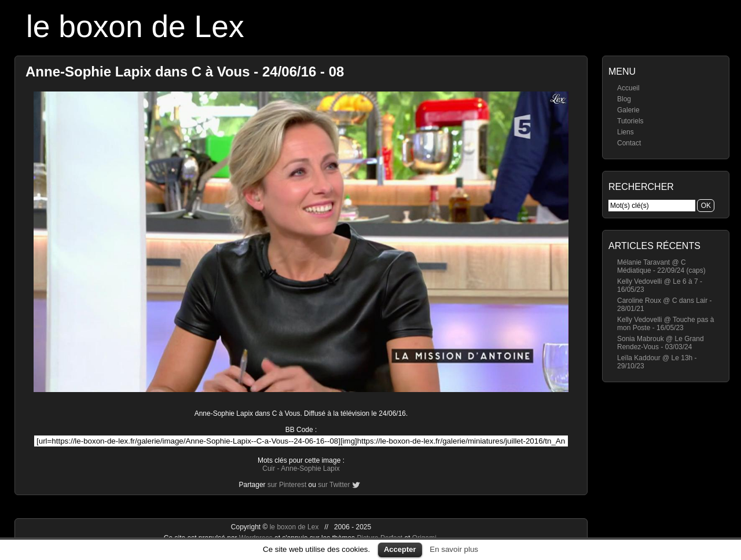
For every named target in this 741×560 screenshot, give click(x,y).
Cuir (269, 469)
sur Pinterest (287, 485)
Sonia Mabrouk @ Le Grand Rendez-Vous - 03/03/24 (661, 343)
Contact (629, 143)
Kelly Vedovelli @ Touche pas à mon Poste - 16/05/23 (665, 324)
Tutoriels (630, 121)
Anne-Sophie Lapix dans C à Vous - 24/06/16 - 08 (185, 72)
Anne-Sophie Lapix (310, 469)
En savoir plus (454, 549)
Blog (624, 99)
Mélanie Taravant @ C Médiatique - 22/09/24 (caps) (661, 266)
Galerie (628, 110)
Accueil (628, 88)
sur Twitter (334, 485)
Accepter (400, 549)
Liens (626, 132)
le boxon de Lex (135, 26)
